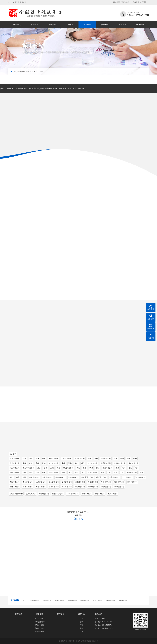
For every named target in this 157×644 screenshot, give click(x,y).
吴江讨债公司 (15, 468)
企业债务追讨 (40, 622)
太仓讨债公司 (41, 487)
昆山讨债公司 (134, 463)
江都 (44, 463)
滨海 (98, 468)
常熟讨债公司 (106, 463)
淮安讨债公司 (107, 468)
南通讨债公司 (93, 473)
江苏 (30, 72)
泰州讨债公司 (132, 473)
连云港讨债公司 (28, 468)
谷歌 (128, 2)
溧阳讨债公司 (15, 482)
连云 (39, 468)
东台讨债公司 (47, 477)
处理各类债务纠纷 (16, 494)
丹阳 (63, 473)
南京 (36, 72)
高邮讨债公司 (67, 487)
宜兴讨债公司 (114, 477)
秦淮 (41, 72)
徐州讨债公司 (54, 463)
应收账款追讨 (40, 628)
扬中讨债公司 (132, 482)
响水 (91, 468)
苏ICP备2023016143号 (90, 641)
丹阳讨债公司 (93, 482)
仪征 (31, 463)
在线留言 (136, 2)
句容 (76, 473)
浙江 (82, 622)
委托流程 (122, 25)
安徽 (82, 628)
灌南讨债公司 (106, 487)
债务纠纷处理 (40, 632)
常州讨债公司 (47, 601)
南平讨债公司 (44, 494)
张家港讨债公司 (120, 463)
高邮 (37, 463)
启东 (116, 473)
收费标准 (35, 25)
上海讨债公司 (21, 89)
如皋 (122, 473)
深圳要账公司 (110, 601)
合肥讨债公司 (72, 601)
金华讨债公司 (78, 89)
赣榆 (59, 468)
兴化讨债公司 (34, 477)
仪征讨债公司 (28, 487)
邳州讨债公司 (127, 477)
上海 (82, 632)
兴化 (142, 473)
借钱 (55, 89)
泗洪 (37, 473)
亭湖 (78, 468)
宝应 (24, 463)
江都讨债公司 (80, 482)
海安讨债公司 (119, 487)
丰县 (63, 463)
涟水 (117, 468)
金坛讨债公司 (80, 487)
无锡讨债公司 (99, 494)
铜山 (76, 463)
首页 (15, 72)
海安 (103, 473)
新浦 (46, 468)
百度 (123, 2)
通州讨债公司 (101, 477)
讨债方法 (62, 89)
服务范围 (52, 25)
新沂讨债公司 (15, 487)
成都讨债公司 (34, 601)
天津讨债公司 (60, 601)
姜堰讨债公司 (54, 487)
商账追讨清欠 (40, 625)
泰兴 (18, 477)
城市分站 (87, 25)
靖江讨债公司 (119, 482)
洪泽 (124, 468)
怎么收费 (32, 89)
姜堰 (24, 477)
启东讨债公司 (67, 482)
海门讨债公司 (140, 477)
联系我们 (145, 2)
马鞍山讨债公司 (73, 494)
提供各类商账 (31, 494)
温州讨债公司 (85, 601)
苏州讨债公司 (93, 463)
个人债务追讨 (40, 619)
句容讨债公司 (93, 487)
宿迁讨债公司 (15, 473)
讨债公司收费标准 (45, 89)
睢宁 (83, 463)
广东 (82, 625)
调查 (69, 89)
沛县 (70, 463)
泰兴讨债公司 (28, 482)
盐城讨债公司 (68, 468)
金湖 (130, 468)
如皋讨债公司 (41, 482)
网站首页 (17, 25)
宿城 (44, 473)
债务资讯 (105, 25)
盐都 (85, 468)
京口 (83, 473)
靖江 (11, 477)
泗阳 (31, 473)
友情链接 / (15, 600)
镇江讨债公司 (54, 473)
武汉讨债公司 (98, 601)
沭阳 (24, 473)
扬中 (70, 473)
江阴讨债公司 (73, 477)
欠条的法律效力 (58, 494)
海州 (52, 468)
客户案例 (70, 25)
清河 (137, 468)
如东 (109, 473)
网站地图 (117, 2)
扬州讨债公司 (15, 463)
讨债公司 (10, 89)
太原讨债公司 (113, 494)
